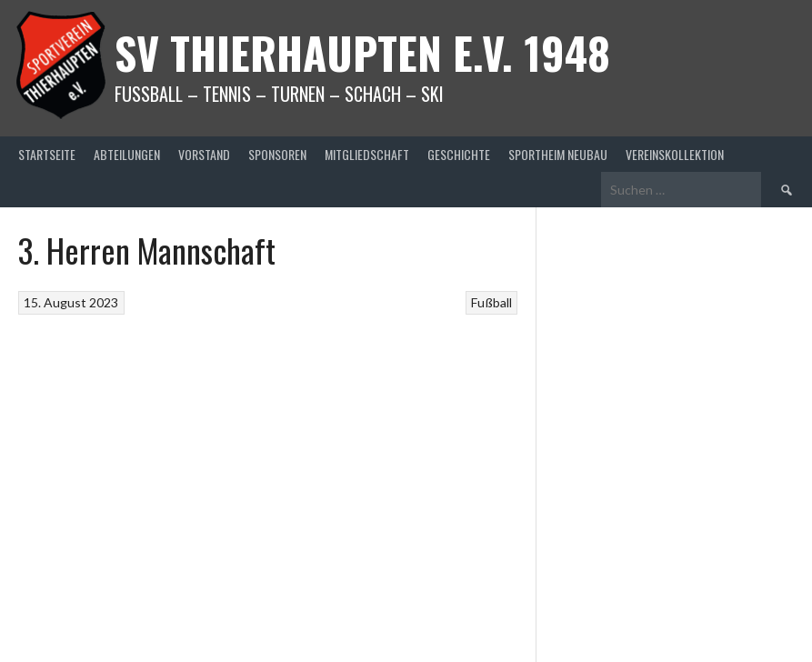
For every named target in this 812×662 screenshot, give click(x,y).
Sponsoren (277, 154)
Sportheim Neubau (558, 154)
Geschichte (459, 154)
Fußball (491, 302)
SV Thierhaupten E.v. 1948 (362, 52)
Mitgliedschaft (367, 154)
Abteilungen (127, 154)
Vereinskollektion (675, 154)
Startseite (47, 154)
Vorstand (204, 154)
